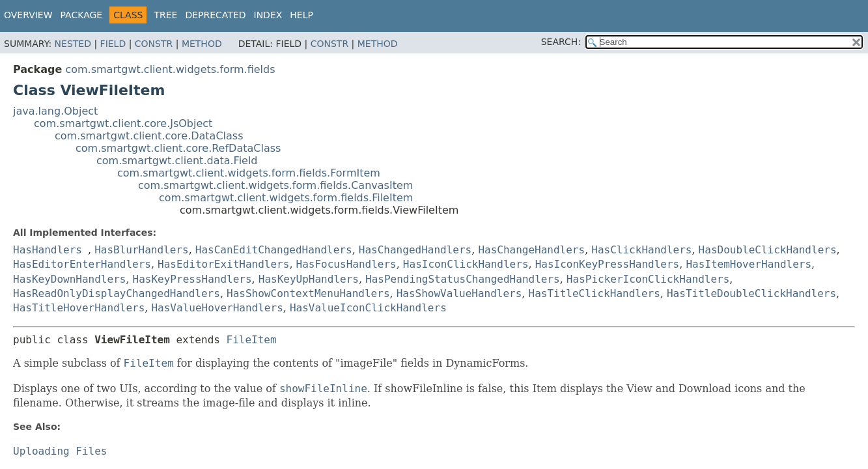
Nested (73, 44)
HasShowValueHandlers (459, 293)
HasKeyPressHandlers (192, 279)
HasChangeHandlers (531, 250)
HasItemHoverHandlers (749, 264)
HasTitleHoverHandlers (79, 308)
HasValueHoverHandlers (217, 308)
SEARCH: (561, 42)
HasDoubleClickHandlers (768, 250)
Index (268, 15)
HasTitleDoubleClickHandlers (751, 293)
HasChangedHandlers (415, 250)
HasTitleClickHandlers (595, 293)
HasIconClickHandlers (466, 264)
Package (82, 15)
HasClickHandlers (641, 250)
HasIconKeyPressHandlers (608, 264)
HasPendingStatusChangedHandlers (463, 279)
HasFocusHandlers (346, 264)
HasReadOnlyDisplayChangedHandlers (117, 293)
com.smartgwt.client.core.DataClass (149, 136)
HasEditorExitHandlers (223, 264)
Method (202, 44)
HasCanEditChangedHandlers (274, 250)
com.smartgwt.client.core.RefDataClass (178, 148)
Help (301, 15)
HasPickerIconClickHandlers (648, 279)
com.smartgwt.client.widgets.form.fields (170, 69)
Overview (28, 15)
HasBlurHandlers (142, 250)
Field (113, 44)
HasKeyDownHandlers (69, 279)
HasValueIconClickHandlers (368, 308)
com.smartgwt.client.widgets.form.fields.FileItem (286, 198)
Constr (154, 44)
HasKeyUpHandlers (309, 279)
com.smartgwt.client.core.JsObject (123, 123)
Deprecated (215, 15)
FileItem (252, 340)
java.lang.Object (55, 111)
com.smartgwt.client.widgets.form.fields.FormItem (249, 173)
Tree (165, 15)
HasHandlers (48, 250)
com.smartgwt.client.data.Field (177, 161)
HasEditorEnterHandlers (82, 264)
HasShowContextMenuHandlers (308, 293)
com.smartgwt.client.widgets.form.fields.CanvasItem (275, 185)
